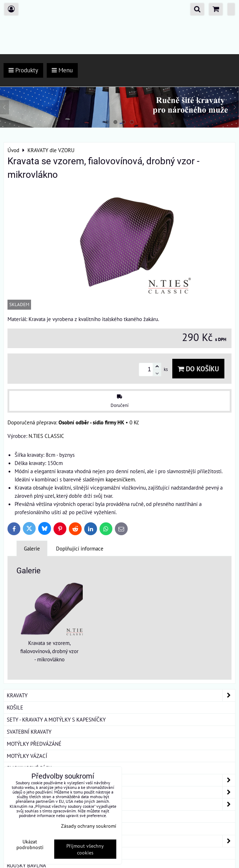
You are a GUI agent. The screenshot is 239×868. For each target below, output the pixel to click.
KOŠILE (15, 707)
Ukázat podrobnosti (30, 844)
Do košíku (198, 369)
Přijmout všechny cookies (85, 849)
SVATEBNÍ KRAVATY (29, 732)
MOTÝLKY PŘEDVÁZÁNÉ (34, 744)
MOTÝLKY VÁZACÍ (27, 756)
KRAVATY (121, 695)
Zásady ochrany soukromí (89, 826)
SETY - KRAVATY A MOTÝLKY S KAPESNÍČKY (56, 719)
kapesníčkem (120, 479)
